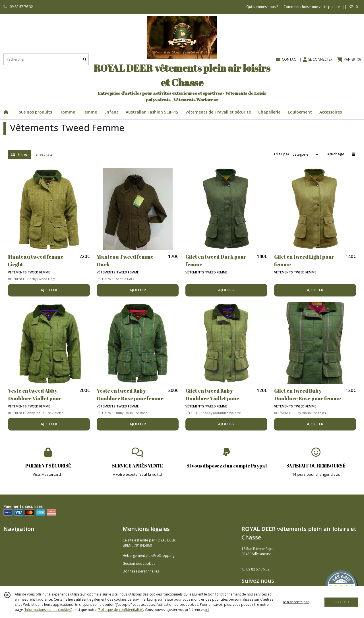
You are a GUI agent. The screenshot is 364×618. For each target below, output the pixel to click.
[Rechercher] (85, 59)
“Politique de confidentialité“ (120, 610)
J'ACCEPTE (342, 602)
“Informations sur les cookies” (48, 610)
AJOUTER (49, 290)
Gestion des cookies (139, 564)
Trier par (281, 154)
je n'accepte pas (296, 602)
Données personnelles (141, 571)
